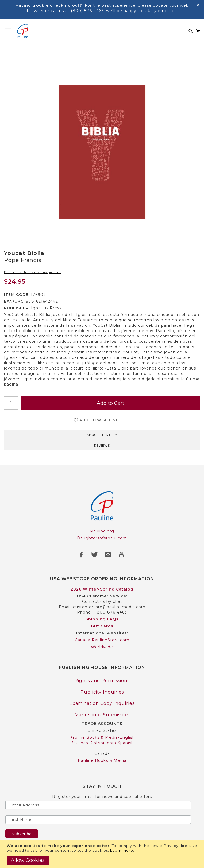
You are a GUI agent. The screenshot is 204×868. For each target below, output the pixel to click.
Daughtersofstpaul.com (102, 538)
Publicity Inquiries (102, 692)
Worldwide (102, 647)
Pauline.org (102, 531)
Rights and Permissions (102, 681)
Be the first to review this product (32, 272)
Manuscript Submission (102, 715)
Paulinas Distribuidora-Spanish (102, 743)
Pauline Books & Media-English (102, 737)
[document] (103, 854)
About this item (102, 435)
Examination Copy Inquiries (102, 703)
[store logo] (22, 31)
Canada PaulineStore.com (102, 640)
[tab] (102, 434)
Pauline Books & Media (102, 760)
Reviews (102, 446)
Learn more (122, 850)
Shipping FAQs (102, 619)
